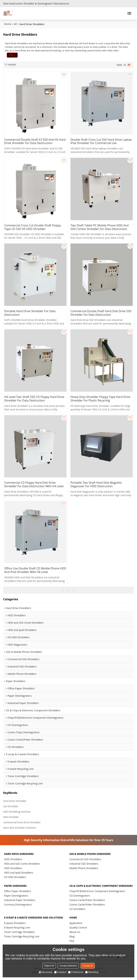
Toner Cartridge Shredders (20, 936)
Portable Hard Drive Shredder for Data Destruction (30, 313)
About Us (75, 936)
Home (8, 24)
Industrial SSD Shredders (84, 864)
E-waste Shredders (15, 927)
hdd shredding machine (17, 812)
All (15, 24)
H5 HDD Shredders (15, 877)
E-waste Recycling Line (17, 931)
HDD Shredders (13, 860)
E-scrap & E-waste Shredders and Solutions (34, 921)
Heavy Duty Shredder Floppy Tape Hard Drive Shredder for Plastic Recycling (101, 399)
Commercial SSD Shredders (85, 860)
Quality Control (78, 931)
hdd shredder (11, 817)
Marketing (92, 972)
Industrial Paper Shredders (20, 900)
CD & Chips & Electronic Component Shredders (94, 888)
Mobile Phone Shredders (84, 868)
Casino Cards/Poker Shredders (87, 903)
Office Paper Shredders (18, 891)
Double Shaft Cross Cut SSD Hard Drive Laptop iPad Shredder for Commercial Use (101, 142)
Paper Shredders (15, 886)
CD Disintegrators (80, 899)
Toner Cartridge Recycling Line (22, 940)
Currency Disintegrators (18, 905)
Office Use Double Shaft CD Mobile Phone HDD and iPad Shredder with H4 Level (35, 570)
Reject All (49, 966)
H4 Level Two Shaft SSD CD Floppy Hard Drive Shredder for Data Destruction (34, 399)
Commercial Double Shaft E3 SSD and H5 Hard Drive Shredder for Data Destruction (35, 142)
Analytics (60, 972)
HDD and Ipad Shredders (19, 873)
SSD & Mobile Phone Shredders (90, 854)
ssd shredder (11, 807)
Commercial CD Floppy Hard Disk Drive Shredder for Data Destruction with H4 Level (34, 485)
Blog (72, 940)
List (125, 65)
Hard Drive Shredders (19, 854)
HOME (73, 921)
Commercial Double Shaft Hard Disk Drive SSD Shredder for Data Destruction (101, 313)
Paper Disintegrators (16, 896)
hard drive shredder (15, 801)
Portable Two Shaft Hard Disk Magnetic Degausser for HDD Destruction (96, 485)
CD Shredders (77, 912)
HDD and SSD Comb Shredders (22, 864)
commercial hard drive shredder (22, 823)
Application (76, 927)
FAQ (72, 944)
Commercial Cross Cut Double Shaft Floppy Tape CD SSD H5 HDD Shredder (33, 227)
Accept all (88, 966)
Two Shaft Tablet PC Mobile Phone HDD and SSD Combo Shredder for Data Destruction (100, 227)
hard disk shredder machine (20, 828)
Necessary (46, 972)
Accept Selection (68, 966)
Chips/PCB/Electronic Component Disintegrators (97, 895)
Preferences (76, 972)
